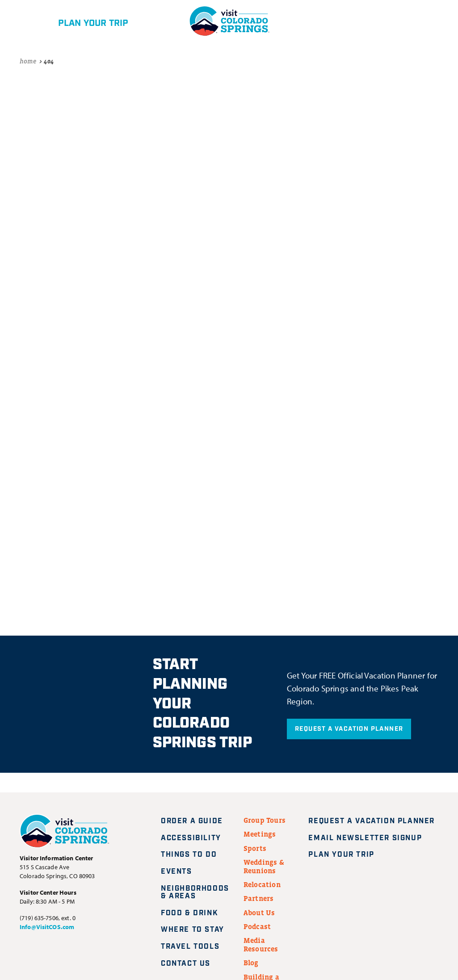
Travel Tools (190, 947)
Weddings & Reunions (264, 866)
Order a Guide (192, 821)
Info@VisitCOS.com (47, 927)
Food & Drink (189, 913)
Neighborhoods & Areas (195, 893)
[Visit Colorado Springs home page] (64, 833)
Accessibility (191, 838)
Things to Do (189, 855)
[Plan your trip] (78, 21)
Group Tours (265, 820)
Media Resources (261, 944)
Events (176, 872)
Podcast (257, 926)
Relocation (262, 884)
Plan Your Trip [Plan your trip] (347, 855)
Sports (255, 848)
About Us (259, 913)
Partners (259, 898)
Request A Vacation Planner (349, 729)
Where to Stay (193, 930)
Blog (251, 963)
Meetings (260, 834)
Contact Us (186, 964)
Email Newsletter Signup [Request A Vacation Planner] (370, 838)
